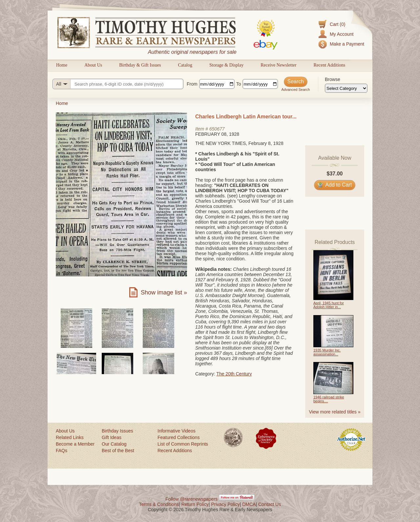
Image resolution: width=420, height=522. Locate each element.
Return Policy (195, 504)
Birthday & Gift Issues (140, 65)
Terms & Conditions (159, 504)
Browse (333, 79)
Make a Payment (347, 44)
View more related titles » (335, 412)
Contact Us (270, 504)
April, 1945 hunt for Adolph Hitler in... (329, 305)
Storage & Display (226, 65)
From (192, 84)
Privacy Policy (226, 504)
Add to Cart (335, 185)
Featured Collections (178, 437)
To (239, 84)
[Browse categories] (346, 88)
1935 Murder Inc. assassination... (327, 352)
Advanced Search (295, 90)
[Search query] (118, 84)
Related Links (70, 437)
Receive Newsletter (278, 65)
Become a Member (75, 444)
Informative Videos (177, 431)
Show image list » (164, 292)
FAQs (62, 451)
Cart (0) (337, 24)
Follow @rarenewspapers (191, 499)
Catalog (185, 65)
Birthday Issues (117, 431)
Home (62, 65)
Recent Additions (329, 65)
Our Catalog (114, 444)
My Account (342, 34)
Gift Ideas (112, 437)
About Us (93, 65)
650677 (217, 129)
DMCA (249, 504)
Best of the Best (118, 451)
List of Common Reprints (183, 444)
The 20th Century (234, 374)
